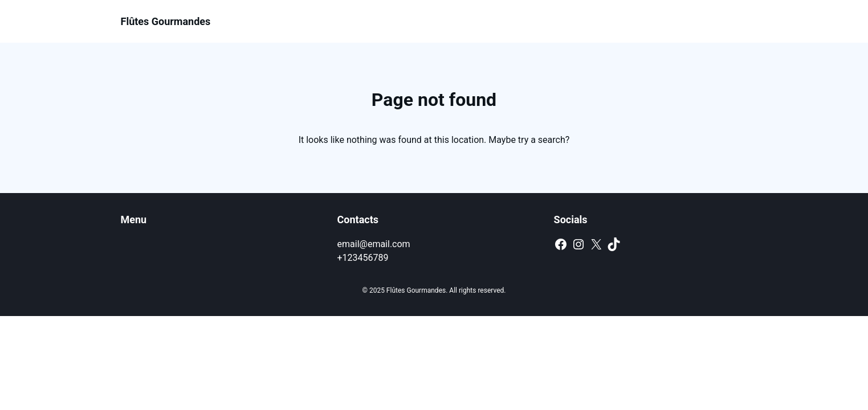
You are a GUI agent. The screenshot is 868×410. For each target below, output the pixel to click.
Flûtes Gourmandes (166, 21)
